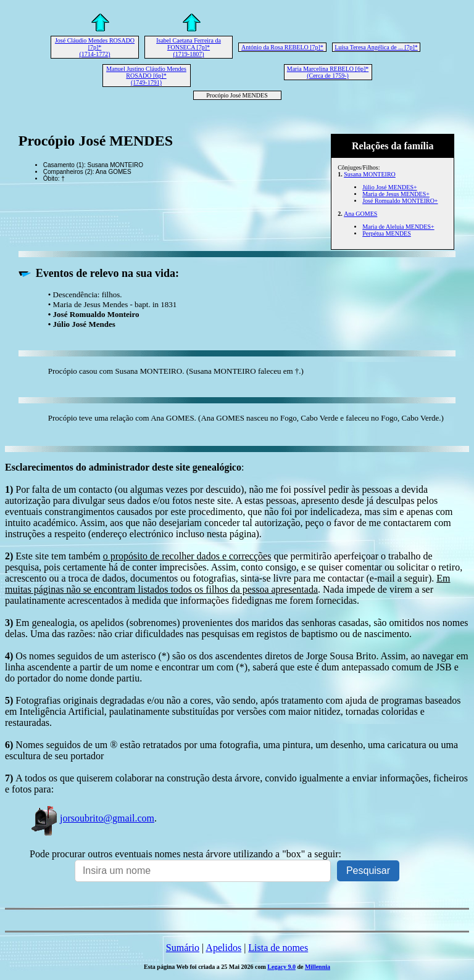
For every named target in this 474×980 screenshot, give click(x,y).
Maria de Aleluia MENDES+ (398, 227)
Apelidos (223, 948)
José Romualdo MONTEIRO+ (400, 201)
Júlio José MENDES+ (389, 187)
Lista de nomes (278, 948)
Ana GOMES (360, 214)
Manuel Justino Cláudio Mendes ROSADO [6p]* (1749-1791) (146, 76)
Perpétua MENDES (387, 233)
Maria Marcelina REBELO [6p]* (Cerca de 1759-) (328, 72)
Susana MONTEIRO (370, 174)
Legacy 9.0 (281, 967)
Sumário (183, 948)
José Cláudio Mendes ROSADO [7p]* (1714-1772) (95, 47)
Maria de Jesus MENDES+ (396, 194)
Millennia (318, 967)
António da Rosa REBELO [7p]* (282, 47)
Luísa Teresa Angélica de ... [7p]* (376, 47)
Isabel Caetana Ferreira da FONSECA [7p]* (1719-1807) (189, 47)
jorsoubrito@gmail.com (92, 818)
